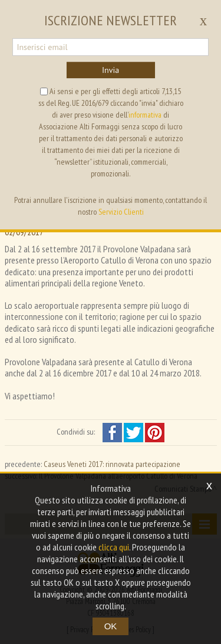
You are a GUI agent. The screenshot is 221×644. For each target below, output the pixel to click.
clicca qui (114, 547)
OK (111, 626)
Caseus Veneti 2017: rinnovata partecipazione (112, 464)
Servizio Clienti (121, 212)
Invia (111, 70)
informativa (145, 115)
